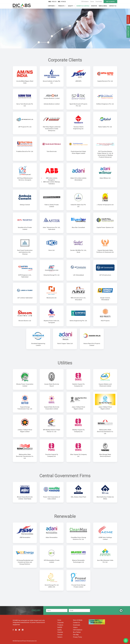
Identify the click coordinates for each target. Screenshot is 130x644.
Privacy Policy (77, 637)
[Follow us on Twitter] (19, 630)
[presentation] (105, 610)
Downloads (99, 2)
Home (59, 620)
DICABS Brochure (97, 622)
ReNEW (60, 627)
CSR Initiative (85, 2)
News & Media (103, 6)
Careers (60, 637)
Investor (94, 6)
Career (92, 2)
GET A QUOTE (110, 2)
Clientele (60, 632)
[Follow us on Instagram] (16, 630)
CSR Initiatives (78, 630)
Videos (75, 627)
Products (61, 6)
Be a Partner (77, 632)
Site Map (76, 635)
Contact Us (113, 6)
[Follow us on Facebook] (13, 630)
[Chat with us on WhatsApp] (126, 641)
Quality (70, 6)
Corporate (51, 6)
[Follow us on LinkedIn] (23, 630)
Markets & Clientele (83, 6)
